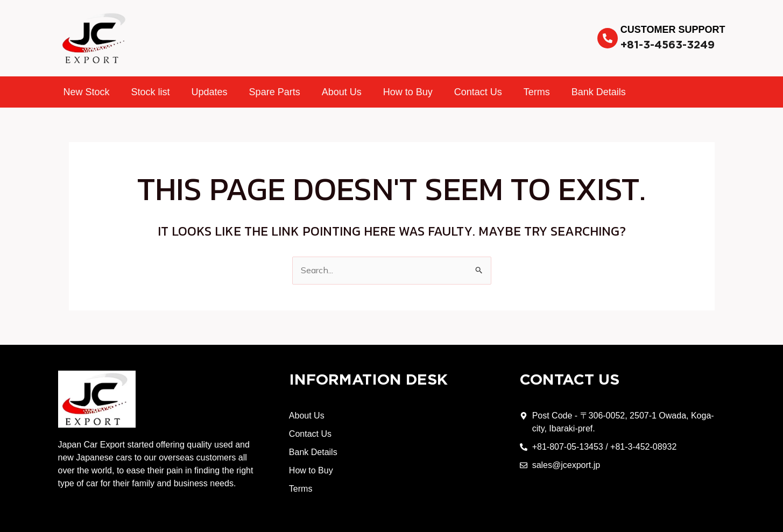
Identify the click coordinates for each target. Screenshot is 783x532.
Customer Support (673, 30)
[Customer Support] (608, 38)
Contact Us (478, 92)
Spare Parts (275, 92)
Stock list (151, 92)
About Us (342, 92)
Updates (210, 92)
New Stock (87, 92)
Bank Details (599, 92)
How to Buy (408, 92)
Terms (537, 92)
